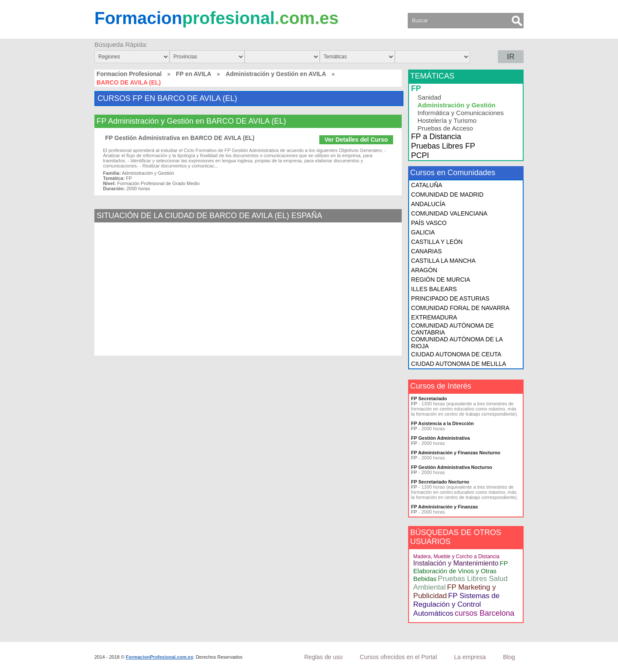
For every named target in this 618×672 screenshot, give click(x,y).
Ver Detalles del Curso (356, 140)
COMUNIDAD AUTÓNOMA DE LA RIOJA (457, 343)
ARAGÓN (424, 270)
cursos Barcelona (484, 613)
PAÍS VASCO (429, 223)
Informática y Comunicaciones (461, 113)
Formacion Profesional (129, 74)
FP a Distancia (436, 137)
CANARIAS (427, 251)
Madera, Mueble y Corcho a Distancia (456, 556)
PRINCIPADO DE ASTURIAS (450, 298)
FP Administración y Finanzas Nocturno (456, 453)
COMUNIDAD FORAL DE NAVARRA (460, 308)
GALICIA (423, 232)
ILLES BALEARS (434, 289)
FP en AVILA (194, 74)
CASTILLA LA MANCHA (443, 261)
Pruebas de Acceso (445, 128)
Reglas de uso (324, 657)
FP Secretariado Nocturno (440, 482)
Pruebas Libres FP (443, 146)
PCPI (420, 155)
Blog (509, 657)
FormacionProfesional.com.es (159, 657)
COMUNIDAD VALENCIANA (449, 213)
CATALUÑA (427, 185)
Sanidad (429, 97)
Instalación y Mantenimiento (456, 563)
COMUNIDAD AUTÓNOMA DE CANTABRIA (453, 329)
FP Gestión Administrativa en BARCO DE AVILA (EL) (180, 138)
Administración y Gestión (457, 105)
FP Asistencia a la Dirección (442, 423)
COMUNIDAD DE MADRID (447, 195)
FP (416, 88)
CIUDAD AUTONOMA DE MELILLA (459, 364)
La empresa (470, 657)
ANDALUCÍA (428, 204)
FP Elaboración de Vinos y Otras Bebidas (460, 571)
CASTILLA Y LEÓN (437, 242)
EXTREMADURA (434, 317)
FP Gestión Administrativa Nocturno (452, 467)
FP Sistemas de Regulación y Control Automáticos (456, 605)
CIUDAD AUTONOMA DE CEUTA (456, 354)
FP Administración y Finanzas (445, 507)
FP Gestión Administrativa (441, 438)
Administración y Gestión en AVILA (276, 74)
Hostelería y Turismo (447, 120)
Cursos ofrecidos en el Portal (398, 657)
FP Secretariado (429, 398)
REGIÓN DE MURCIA (441, 280)
